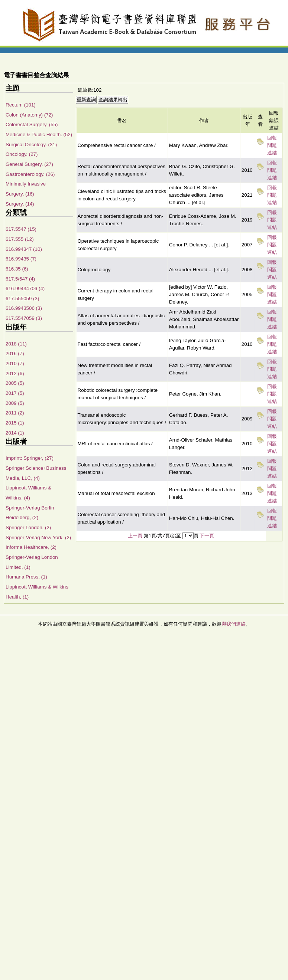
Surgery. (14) (20, 204)
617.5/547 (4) (20, 279)
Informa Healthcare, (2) (31, 547)
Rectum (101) (21, 105)
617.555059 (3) (22, 299)
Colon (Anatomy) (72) (29, 115)
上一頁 (135, 536)
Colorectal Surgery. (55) (32, 124)
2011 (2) (15, 413)
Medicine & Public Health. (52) (39, 135)
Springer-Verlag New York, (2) (38, 537)
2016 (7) (15, 353)
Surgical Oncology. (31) (31, 145)
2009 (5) (15, 403)
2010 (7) (15, 363)
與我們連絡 (234, 624)
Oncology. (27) (22, 154)
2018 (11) (16, 344)
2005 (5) (15, 383)
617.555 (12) (20, 239)
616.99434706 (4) (25, 289)
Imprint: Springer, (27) (30, 458)
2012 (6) (15, 373)
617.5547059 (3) (24, 318)
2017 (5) (15, 393)
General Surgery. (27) (29, 164)
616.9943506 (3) (24, 308)
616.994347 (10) (24, 249)
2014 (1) (15, 433)
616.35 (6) (17, 269)
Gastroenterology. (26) (30, 174)
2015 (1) (15, 423)
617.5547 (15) (21, 229)
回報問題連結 (272, 145)
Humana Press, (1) (26, 577)
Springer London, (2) (28, 527)
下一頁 (207, 536)
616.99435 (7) (21, 259)
